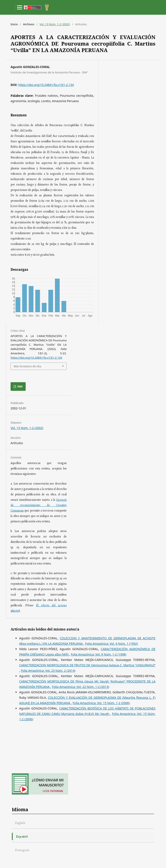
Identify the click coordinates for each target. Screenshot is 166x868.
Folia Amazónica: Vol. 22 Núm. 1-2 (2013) (81, 687)
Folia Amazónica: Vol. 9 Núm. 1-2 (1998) (98, 654)
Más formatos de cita (27, 366)
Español (22, 836)
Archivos (29, 24)
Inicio (14, 24)
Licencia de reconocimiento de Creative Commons (39, 505)
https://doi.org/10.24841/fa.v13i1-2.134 (46, 85)
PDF (20, 386)
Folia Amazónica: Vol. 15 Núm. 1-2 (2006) (101, 703)
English (20, 823)
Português (22, 850)
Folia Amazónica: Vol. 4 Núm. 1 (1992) (112, 644)
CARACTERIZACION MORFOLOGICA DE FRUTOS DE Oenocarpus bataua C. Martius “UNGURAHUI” (87, 665)
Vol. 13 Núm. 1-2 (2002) (55, 24)
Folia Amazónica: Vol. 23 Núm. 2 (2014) (48, 671)
